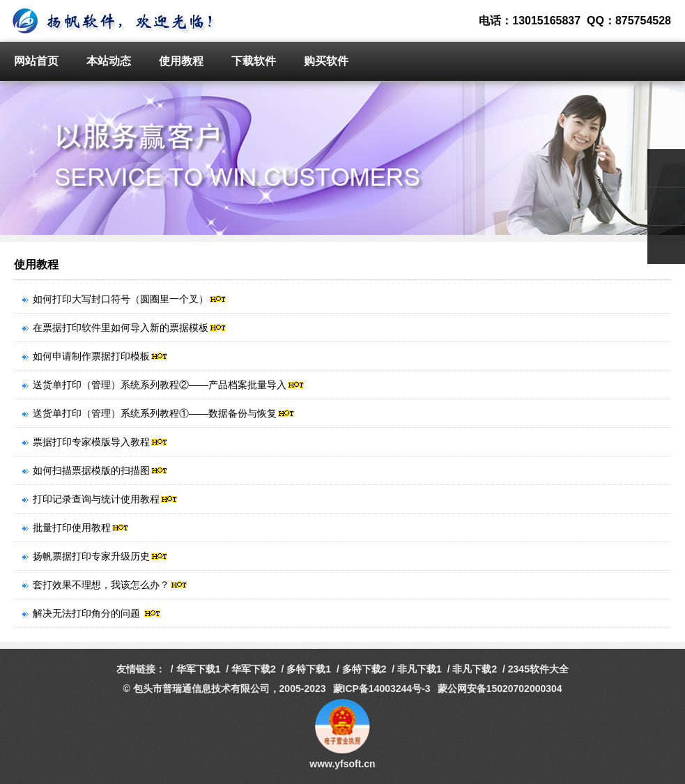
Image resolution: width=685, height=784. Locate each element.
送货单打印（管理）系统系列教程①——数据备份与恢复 (159, 413)
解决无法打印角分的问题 (92, 613)
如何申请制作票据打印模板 (95, 356)
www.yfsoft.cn (342, 764)
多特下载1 (309, 669)
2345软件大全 (538, 669)
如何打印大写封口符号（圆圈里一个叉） (124, 299)
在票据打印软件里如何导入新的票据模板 (124, 328)
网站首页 (36, 61)
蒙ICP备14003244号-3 (382, 689)
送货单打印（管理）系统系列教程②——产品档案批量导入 (163, 385)
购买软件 (326, 61)
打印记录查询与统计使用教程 (100, 499)
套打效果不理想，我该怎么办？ (105, 585)
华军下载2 (254, 669)
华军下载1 (199, 669)
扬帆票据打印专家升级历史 (95, 556)
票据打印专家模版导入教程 (95, 442)
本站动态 (109, 61)
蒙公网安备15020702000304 (500, 689)
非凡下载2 (475, 669)
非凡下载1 (420, 669)
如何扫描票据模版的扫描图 (95, 470)
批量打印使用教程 (76, 528)
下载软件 (254, 61)
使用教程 (181, 61)
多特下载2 (364, 669)
